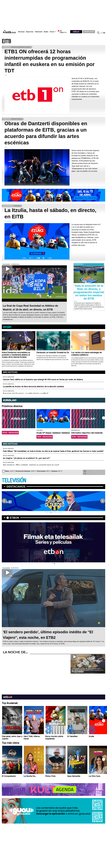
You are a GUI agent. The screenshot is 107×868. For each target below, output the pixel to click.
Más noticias (10, 372)
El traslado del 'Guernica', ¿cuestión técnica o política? (26, 394)
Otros (52, 32)
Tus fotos (88, 471)
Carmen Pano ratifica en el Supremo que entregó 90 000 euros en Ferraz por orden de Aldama (43, 380)
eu (102, 33)
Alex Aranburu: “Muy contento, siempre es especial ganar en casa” (31, 465)
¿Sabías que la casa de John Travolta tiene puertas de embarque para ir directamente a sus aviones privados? (88, 670)
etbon (14, 518)
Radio (46, 32)
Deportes (30, 32)
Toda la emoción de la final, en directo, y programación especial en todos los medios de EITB (89, 292)
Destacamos (16, 487)
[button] (104, 338)
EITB (6, 41)
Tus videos (88, 473)
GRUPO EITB (89, 32)
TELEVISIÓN (14, 481)
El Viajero (97, 641)
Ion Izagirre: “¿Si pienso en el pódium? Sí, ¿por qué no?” (26, 458)
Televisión (39, 32)
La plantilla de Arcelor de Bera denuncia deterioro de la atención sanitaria (33, 387)
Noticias (21, 32)
